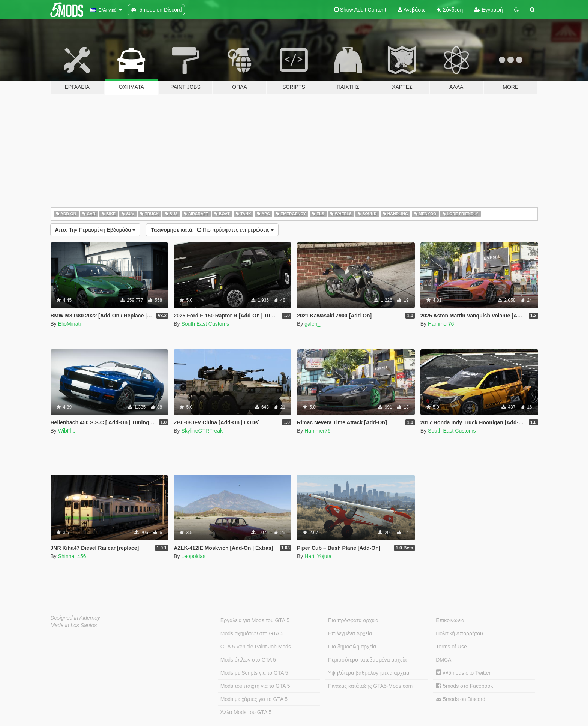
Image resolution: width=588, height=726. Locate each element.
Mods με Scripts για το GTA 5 (254, 673)
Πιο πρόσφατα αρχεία (353, 620)
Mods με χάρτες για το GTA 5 (254, 699)
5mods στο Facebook (464, 686)
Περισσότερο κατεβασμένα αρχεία (367, 660)
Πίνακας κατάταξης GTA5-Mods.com (370, 686)
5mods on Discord (460, 699)
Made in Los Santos (74, 625)
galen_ (312, 324)
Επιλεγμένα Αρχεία (350, 633)
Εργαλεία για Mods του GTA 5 (255, 620)
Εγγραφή (488, 10)
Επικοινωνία (450, 620)
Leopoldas (193, 556)
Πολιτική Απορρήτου (459, 633)
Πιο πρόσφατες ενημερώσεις (212, 230)
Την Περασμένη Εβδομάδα (95, 230)
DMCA (443, 660)
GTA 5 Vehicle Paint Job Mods (256, 647)
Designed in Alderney (76, 618)
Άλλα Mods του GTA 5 (246, 712)
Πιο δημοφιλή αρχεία (352, 647)
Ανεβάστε (412, 10)
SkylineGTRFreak (202, 431)
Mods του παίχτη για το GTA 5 (255, 686)
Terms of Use (451, 647)
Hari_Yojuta (318, 556)
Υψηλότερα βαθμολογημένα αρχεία (369, 673)
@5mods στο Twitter (463, 673)
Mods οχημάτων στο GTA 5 (252, 633)
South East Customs (205, 324)
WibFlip (67, 431)
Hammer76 (441, 324)
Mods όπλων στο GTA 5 (248, 660)
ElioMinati (70, 324)
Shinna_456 (72, 556)
